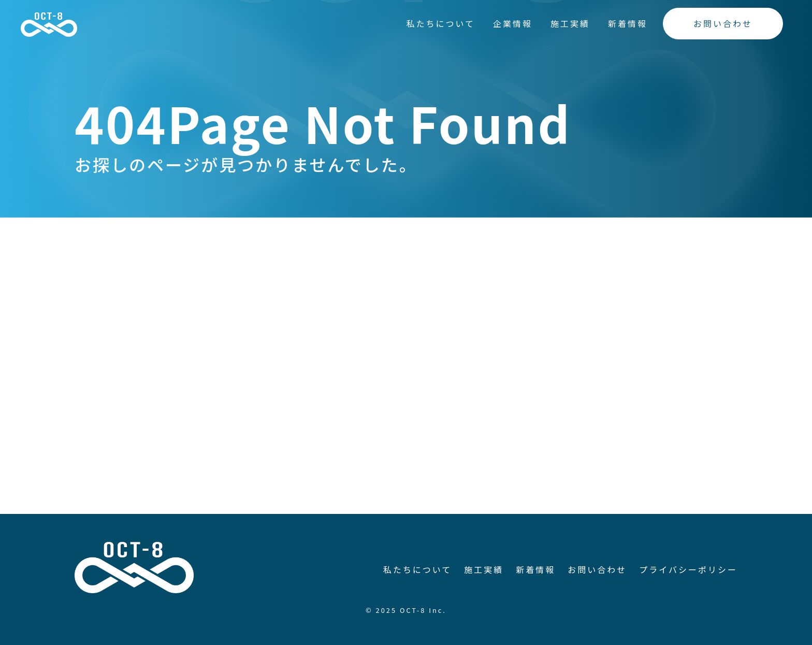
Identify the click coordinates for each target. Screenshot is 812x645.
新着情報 (628, 23)
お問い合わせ (723, 23)
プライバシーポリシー (688, 569)
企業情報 (513, 23)
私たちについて (440, 23)
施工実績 (570, 23)
